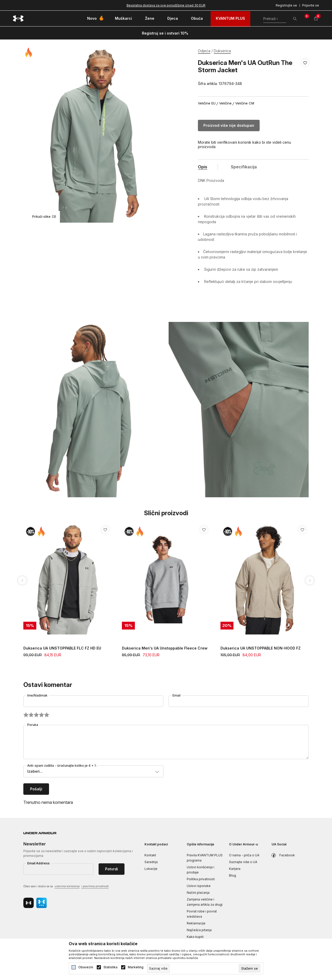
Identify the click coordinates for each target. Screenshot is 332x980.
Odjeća (204, 51)
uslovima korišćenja (67, 886)
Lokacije (151, 869)
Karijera (235, 869)
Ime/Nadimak (37, 695)
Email (177, 695)
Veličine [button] (225, 103)
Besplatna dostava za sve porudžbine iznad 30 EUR (166, 5)
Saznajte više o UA (243, 862)
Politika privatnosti (201, 879)
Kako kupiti (195, 937)
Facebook (287, 855)
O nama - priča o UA (244, 855)
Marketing (136, 967)
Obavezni (86, 967)
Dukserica (222, 51)
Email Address (38, 863)
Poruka (33, 725)
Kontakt (150, 855)
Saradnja (151, 862)
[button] (305, 73)
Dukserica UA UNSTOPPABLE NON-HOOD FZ (261, 648)
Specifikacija (244, 167)
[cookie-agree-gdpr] (250, 968)
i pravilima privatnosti (95, 886)
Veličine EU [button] (207, 103)
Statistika (110, 967)
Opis (203, 167)
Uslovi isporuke (199, 886)
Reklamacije (196, 923)
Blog (233, 875)
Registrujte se (286, 5)
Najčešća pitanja (199, 930)
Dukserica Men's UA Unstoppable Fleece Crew (165, 648)
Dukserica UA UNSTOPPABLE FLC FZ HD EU (62, 648)
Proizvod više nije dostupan (229, 125)
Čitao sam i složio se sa (66, 887)
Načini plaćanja (198, 893)
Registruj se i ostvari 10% (165, 33)
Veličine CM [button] (245, 103)
